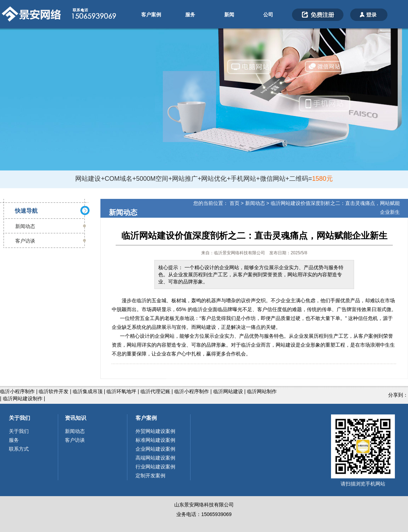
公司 (268, 15)
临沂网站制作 (262, 391)
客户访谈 (25, 241)
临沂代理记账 (155, 391)
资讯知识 (76, 418)
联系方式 (19, 449)
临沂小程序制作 (17, 391)
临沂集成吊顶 (88, 391)
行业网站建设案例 (155, 467)
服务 (190, 15)
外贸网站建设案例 (155, 431)
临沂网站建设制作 (23, 398)
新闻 (229, 15)
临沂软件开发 (54, 391)
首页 (235, 203)
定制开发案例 (150, 476)
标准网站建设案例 (155, 440)
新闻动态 (25, 226)
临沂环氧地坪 (121, 391)
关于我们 (20, 418)
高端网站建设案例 (155, 458)
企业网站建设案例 (155, 449)
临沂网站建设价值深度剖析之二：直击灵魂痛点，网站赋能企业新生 (254, 235)
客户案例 (151, 15)
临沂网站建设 (228, 391)
